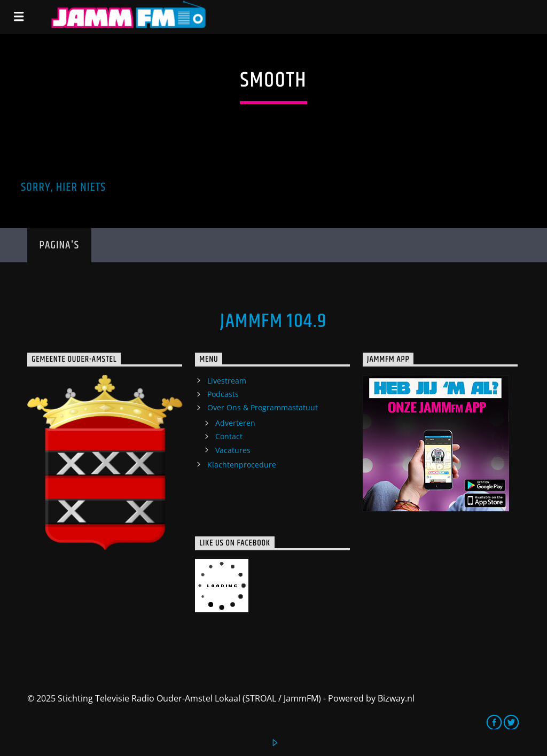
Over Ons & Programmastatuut (263, 407)
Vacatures (233, 450)
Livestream (227, 381)
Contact (229, 436)
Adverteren (235, 423)
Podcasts (223, 394)
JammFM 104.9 (273, 322)
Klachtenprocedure (242, 465)
